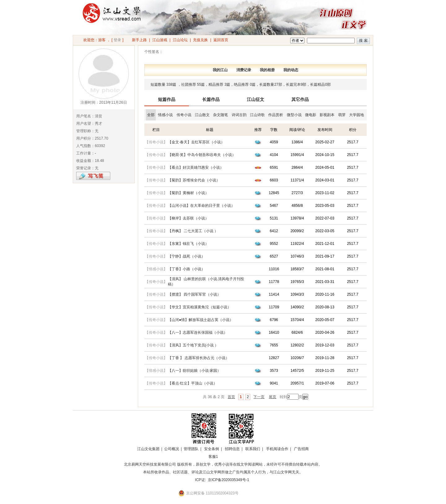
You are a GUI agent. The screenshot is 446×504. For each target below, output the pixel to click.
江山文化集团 (148, 449)
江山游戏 (160, 40)
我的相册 (267, 70)
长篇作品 (211, 99)
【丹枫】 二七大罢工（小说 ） (193, 231)
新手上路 (139, 40)
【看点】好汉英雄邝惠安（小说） (196, 167)
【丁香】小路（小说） (186, 269)
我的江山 (220, 70)
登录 (117, 40)
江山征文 (256, 99)
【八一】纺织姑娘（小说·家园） (194, 371)
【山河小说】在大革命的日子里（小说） (201, 206)
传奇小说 (184, 115)
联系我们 (253, 449)
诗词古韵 (239, 115)
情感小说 (165, 115)
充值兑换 (200, 40)
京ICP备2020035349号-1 (228, 480)
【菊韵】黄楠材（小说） (188, 193)
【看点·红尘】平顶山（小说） (192, 383)
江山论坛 (180, 40)
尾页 (273, 397)
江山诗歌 (257, 115)
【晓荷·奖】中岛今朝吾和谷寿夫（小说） (202, 155)
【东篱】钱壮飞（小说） (188, 244)
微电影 (311, 115)
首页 (231, 397)
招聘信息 (232, 449)
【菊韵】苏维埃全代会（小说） (194, 180)
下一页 (259, 397)
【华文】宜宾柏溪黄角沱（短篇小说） (199, 307)
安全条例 (212, 449)
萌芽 (342, 115)
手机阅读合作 (277, 449)
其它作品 (300, 99)
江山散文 (202, 115)
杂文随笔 (221, 115)
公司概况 (172, 449)
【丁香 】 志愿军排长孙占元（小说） (199, 358)
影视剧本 (327, 115)
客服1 (213, 457)
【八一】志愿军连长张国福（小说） (198, 332)
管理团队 (191, 449)
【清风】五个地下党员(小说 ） (193, 345)
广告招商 (301, 449)
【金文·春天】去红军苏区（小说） (196, 142)
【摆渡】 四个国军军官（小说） (194, 294)
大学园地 (356, 115)
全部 (151, 115)
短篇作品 (167, 99)
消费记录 (244, 70)
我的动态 (291, 70)
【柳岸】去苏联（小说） (188, 218)
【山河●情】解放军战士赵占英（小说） (201, 320)
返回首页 (221, 40)
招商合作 (230, 457)
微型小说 (294, 115)
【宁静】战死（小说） (186, 256)
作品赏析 (276, 115)
